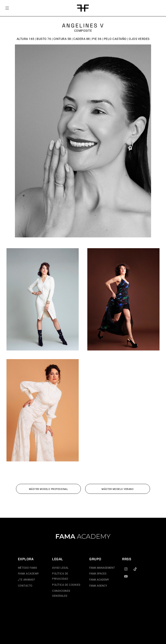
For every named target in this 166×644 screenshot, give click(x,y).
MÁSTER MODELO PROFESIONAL (49, 489)
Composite (83, 31)
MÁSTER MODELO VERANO (118, 489)
